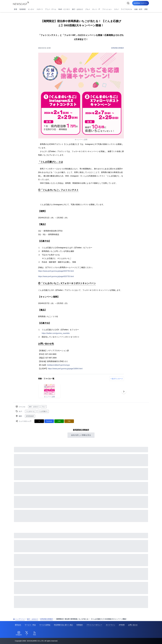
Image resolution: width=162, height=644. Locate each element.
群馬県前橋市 (30, 416)
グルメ (88, 9)
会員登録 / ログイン (140, 3)
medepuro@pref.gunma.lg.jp (58, 365)
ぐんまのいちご (31, 411)
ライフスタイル (126, 9)
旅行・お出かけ (78, 9)
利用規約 (80, 625)
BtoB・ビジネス (64, 9)
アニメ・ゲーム (51, 9)
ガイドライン (110, 625)
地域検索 (22, 9)
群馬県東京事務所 (118, 48)
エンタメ (31, 9)
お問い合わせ (133, 625)
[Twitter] (27, 633)
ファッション (107, 9)
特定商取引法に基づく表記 (63, 625)
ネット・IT (96, 9)
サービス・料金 (30, 625)
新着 (16, 9)
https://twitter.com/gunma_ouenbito (56, 333)
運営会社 (18, 625)
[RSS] (35, 633)
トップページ (19, 619)
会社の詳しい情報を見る (81, 435)
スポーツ (40, 9)
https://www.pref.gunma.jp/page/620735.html (56, 271)
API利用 (122, 625)
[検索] (127, 3)
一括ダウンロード (117, 379)
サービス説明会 (45, 625)
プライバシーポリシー (94, 625)
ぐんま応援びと (43, 411)
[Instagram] (19, 633)
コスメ (116, 9)
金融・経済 (138, 9)
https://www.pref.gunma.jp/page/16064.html (65, 369)
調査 (146, 9)
